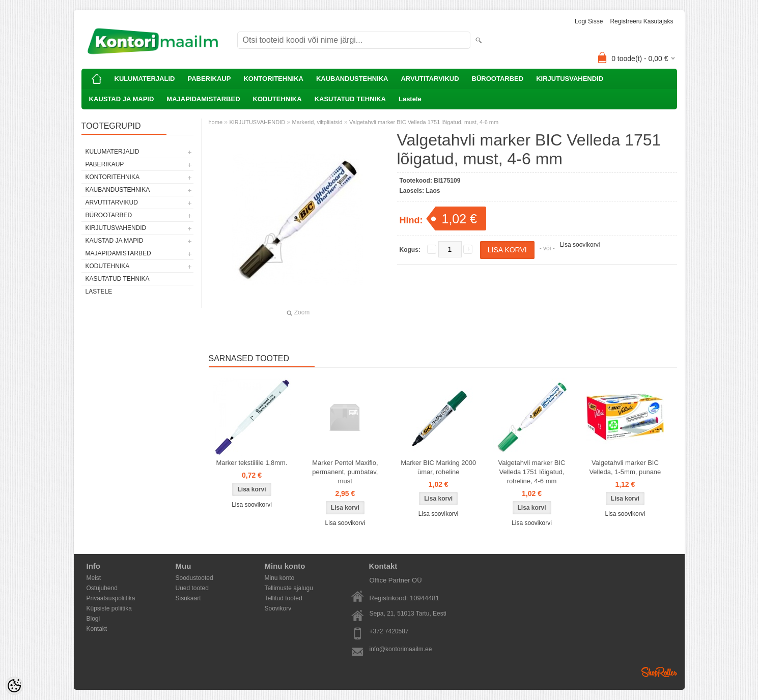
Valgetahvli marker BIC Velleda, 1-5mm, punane (625, 467)
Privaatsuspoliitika (111, 598)
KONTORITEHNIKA (273, 79)
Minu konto (280, 578)
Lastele (410, 99)
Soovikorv (278, 608)
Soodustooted (194, 578)
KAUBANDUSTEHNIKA (352, 79)
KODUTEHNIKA (277, 99)
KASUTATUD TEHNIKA (350, 99)
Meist (94, 578)
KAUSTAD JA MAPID (122, 99)
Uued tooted (192, 588)
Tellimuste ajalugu (289, 588)
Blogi (93, 619)
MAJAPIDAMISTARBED (203, 99)
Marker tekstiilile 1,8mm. (251, 463)
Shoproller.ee (659, 672)
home (216, 122)
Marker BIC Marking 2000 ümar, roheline (438, 467)
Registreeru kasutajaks (641, 21)
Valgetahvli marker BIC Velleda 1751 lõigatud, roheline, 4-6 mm (532, 472)
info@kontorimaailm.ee (401, 649)
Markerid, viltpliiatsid (317, 122)
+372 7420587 (389, 631)
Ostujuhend (102, 588)
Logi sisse (589, 21)
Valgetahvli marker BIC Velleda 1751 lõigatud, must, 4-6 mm (424, 122)
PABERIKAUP (209, 79)
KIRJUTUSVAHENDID (570, 79)
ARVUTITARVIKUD (430, 79)
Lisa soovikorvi (580, 245)
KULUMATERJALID (145, 79)
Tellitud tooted (284, 598)
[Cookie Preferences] (14, 686)
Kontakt (97, 629)
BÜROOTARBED (498, 79)
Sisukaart (188, 598)
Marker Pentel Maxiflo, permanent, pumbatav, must (345, 472)
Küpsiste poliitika (109, 608)
